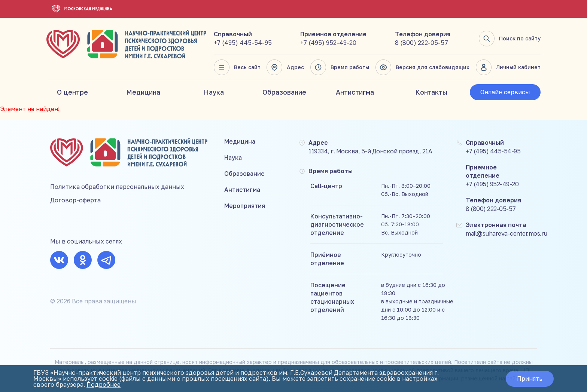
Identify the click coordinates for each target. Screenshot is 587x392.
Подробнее (104, 385)
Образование (284, 92)
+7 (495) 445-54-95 (243, 43)
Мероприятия (245, 206)
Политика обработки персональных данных (117, 187)
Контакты (431, 92)
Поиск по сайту (510, 39)
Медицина (143, 92)
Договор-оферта (75, 200)
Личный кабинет (508, 67)
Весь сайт (237, 67)
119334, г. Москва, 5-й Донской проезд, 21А (370, 151)
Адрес (285, 67)
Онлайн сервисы (505, 92)
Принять (530, 379)
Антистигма (355, 92)
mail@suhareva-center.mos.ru (507, 233)
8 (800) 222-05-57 (422, 43)
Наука (214, 92)
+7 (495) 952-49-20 (328, 43)
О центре (72, 92)
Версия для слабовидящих (422, 67)
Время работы (340, 67)
